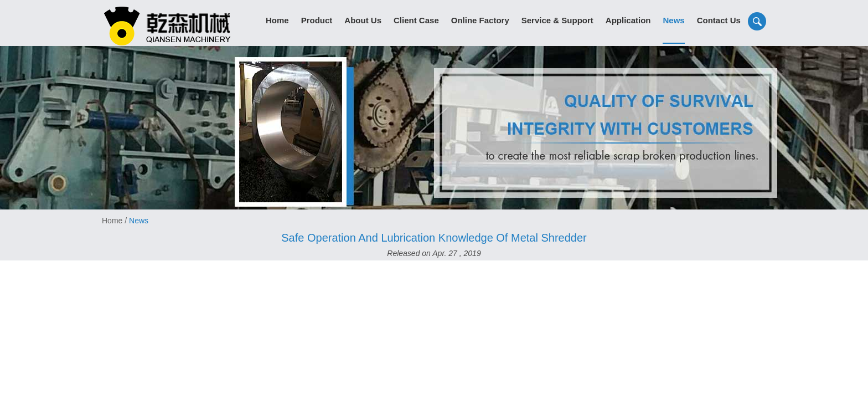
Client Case (416, 20)
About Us (363, 20)
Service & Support (557, 20)
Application (628, 20)
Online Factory (480, 20)
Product (317, 20)
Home (277, 20)
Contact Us (719, 20)
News (673, 20)
